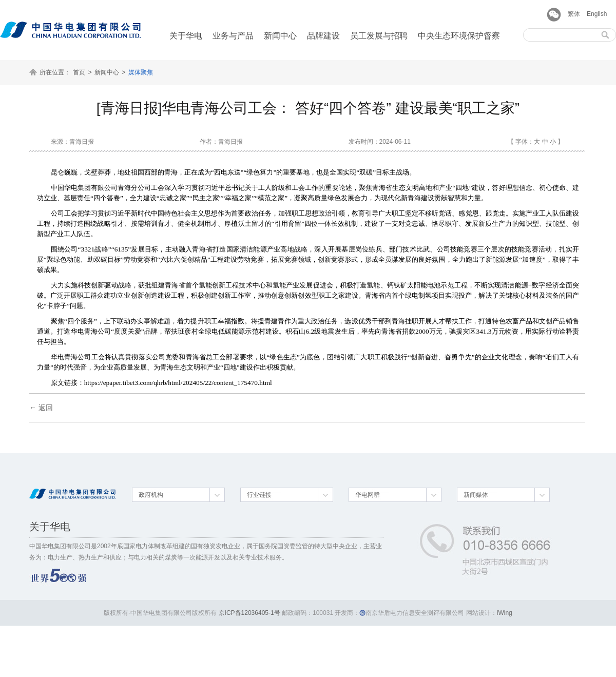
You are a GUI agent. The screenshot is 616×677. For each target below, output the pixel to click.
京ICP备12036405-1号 (249, 613)
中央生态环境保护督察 (459, 36)
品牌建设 (323, 36)
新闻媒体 (476, 495)
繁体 (574, 14)
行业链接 (259, 495)
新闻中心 (280, 36)
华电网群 (368, 495)
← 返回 (41, 408)
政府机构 (151, 495)
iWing (505, 613)
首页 (79, 72)
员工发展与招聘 (379, 36)
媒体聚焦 (141, 72)
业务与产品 (233, 36)
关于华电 (186, 36)
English (597, 14)
